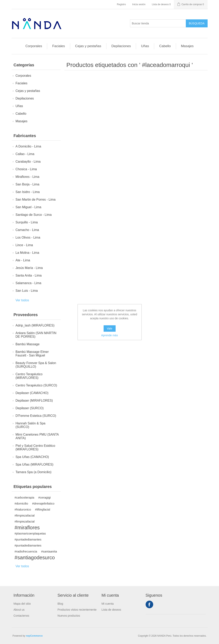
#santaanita (49, 551)
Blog (60, 604)
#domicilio (21, 503)
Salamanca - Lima (28, 283)
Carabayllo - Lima (28, 162)
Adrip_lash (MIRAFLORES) (35, 325)
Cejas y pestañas (88, 46)
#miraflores (27, 528)
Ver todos (22, 300)
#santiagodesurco (35, 557)
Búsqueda (197, 23)
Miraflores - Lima (27, 177)
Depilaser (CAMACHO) (32, 393)
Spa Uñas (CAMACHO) (32, 457)
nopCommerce (34, 636)
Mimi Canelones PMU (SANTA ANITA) (37, 436)
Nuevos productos (69, 616)
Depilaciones (121, 46)
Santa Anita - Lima (29, 275)
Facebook (149, 604)
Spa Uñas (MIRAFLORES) (34, 464)
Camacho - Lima (27, 230)
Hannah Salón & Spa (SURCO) (30, 425)
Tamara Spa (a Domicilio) (34, 472)
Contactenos (21, 616)
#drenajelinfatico (43, 503)
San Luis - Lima (27, 291)
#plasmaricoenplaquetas (30, 534)
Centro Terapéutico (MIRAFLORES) (29, 376)
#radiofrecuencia (26, 551)
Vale (109, 328)
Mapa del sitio (22, 604)
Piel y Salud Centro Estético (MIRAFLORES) (35, 447)
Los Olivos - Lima (28, 237)
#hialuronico (23, 509)
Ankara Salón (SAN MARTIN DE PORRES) (36, 335)
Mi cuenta (108, 604)
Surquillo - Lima (27, 222)
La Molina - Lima (27, 253)
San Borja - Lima (27, 184)
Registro (121, 4)
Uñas (145, 46)
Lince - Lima (24, 245)
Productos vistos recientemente (77, 610)
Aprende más (109, 335)
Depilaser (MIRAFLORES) (34, 401)
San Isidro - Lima (28, 192)
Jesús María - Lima (29, 268)
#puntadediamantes (28, 539)
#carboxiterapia (24, 498)
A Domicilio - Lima (28, 146)
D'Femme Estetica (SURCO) (36, 416)
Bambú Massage (28, 344)
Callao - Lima (25, 154)
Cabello (165, 46)
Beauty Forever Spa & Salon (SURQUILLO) (36, 365)
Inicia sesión (139, 4)
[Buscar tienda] (158, 23)
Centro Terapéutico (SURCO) (36, 385)
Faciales (58, 46)
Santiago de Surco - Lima (34, 215)
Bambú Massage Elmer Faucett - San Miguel (32, 354)
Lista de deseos (111, 610)
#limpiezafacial (25, 515)
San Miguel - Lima (28, 207)
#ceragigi (44, 497)
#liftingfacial (42, 510)
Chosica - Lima (26, 169)
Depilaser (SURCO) (30, 408)
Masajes (187, 46)
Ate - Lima (23, 260)
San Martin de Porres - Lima (36, 200)
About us (19, 610)
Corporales (34, 46)
